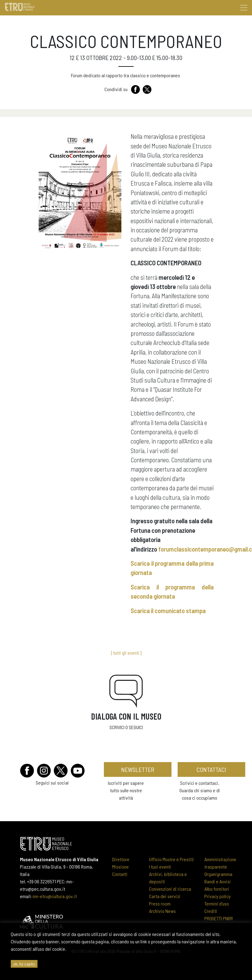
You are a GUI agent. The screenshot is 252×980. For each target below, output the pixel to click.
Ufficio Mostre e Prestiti (171, 859)
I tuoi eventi (160, 867)
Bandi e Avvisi (218, 881)
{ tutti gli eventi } (126, 653)
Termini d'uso (217, 904)
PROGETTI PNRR (219, 918)
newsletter (138, 769)
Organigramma (218, 874)
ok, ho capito (24, 964)
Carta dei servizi (165, 896)
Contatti (120, 874)
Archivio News (162, 911)
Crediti (211, 911)
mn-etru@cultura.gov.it (55, 896)
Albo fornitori (217, 889)
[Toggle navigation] (244, 8)
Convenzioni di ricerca (170, 889)
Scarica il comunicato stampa (168, 610)
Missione (120, 867)
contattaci (211, 769)
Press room (160, 904)
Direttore (121, 859)
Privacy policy (218, 896)
